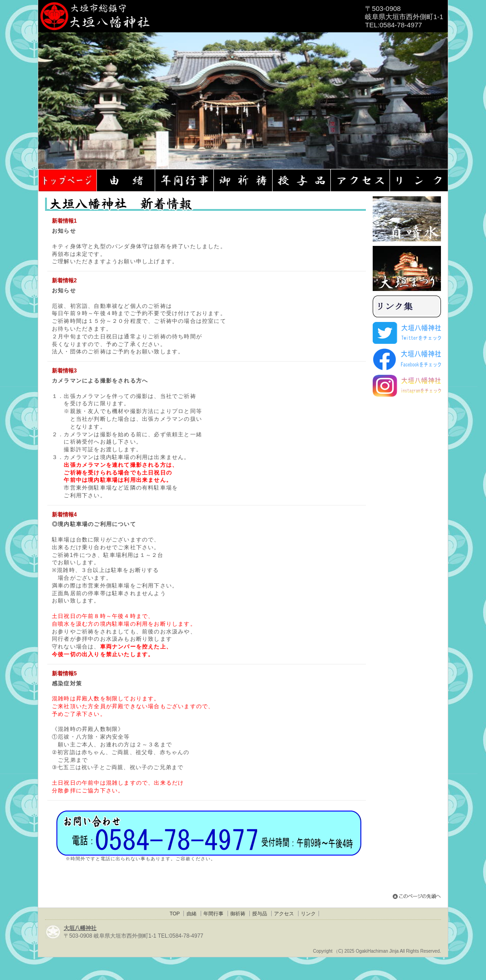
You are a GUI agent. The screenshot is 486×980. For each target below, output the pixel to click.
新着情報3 (64, 371)
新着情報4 (64, 515)
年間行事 (213, 914)
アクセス (284, 914)
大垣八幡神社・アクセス (361, 180)
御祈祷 (238, 914)
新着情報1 (64, 221)
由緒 (192, 914)
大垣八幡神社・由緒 (126, 180)
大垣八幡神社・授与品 (302, 180)
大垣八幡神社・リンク (420, 180)
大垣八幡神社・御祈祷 (244, 180)
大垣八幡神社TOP (68, 180)
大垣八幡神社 (80, 928)
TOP (175, 914)
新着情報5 (64, 674)
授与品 (260, 914)
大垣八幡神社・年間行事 (185, 180)
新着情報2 (64, 281)
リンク (308, 914)
